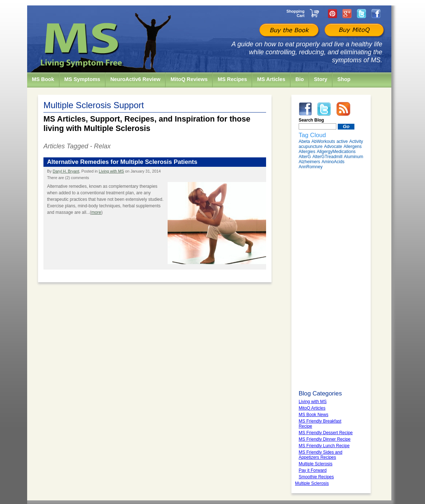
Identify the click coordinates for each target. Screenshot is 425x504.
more (96, 212)
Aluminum (354, 157)
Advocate (333, 147)
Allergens (353, 147)
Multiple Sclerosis (312, 483)
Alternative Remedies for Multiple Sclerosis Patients (122, 162)
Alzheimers (309, 162)
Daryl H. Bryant (66, 171)
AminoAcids (333, 162)
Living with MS (111, 171)
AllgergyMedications (336, 152)
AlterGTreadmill (327, 157)
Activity (356, 141)
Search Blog (311, 120)
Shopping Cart (295, 13)
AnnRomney (311, 167)
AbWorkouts (323, 141)
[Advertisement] (331, 280)
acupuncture (311, 147)
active (342, 141)
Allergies (307, 152)
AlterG (305, 157)
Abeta (304, 141)
